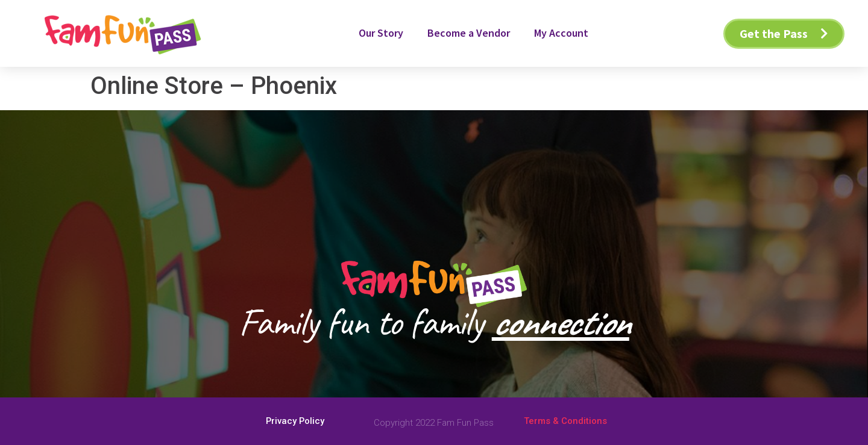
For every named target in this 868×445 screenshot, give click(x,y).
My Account (561, 33)
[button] (784, 34)
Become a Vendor (469, 33)
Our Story (381, 33)
